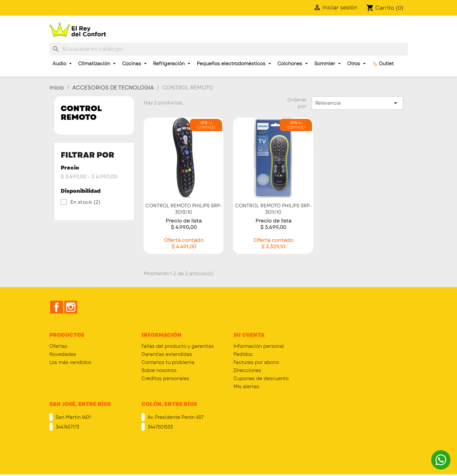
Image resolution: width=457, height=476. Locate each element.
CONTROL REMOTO (81, 113)
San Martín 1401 (73, 417)
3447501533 (160, 427)
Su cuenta (249, 335)
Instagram (71, 307)
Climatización (97, 64)
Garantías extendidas (167, 354)
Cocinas (134, 64)
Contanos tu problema (168, 362)
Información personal (259, 346)
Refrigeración (172, 64)
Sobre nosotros (159, 370)
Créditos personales (165, 378)
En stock (85, 202)
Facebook (57, 307)
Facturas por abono (256, 362)
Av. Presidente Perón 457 (175, 417)
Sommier (327, 64)
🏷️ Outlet (383, 64)
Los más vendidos (70, 362)
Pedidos (243, 354)
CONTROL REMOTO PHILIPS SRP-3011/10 (273, 209)
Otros (356, 64)
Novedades (63, 354)
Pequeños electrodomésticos (234, 64)
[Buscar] (229, 49)
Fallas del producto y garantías (178, 346)
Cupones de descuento (261, 378)
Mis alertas (246, 387)
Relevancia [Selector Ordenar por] (357, 103)
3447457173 (67, 427)
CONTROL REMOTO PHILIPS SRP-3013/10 (184, 209)
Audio (62, 64)
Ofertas (58, 346)
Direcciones (247, 370)
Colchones (293, 64)
